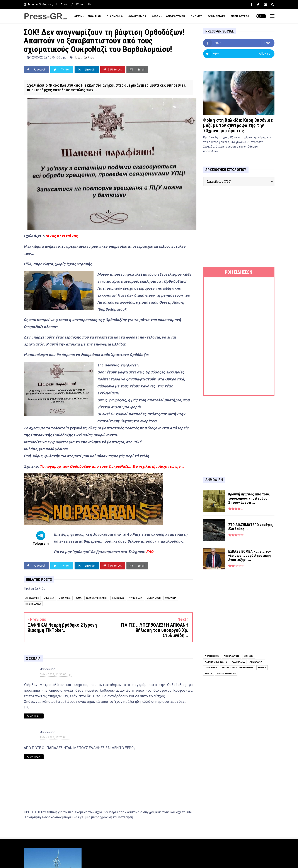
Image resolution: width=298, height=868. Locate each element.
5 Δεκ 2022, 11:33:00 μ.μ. (56, 674)
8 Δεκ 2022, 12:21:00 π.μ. (56, 737)
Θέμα (79, 598)
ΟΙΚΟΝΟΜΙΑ (115, 16)
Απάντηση (34, 716)
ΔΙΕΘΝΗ (157, 16)
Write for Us (84, 4)
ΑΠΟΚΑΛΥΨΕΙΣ (176, 16)
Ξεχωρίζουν (154, 598)
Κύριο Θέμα (135, 598)
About (65, 4)
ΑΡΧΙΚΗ (79, 16)
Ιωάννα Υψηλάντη (97, 598)
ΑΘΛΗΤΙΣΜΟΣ (137, 16)
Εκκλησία (49, 598)
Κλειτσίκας (118, 598)
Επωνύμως (65, 598)
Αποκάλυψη (32, 598)
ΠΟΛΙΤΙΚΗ (95, 16)
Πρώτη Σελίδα (84, 57)
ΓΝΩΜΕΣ (196, 16)
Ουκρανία (171, 598)
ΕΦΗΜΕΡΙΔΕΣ (216, 16)
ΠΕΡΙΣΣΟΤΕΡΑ (240, 16)
